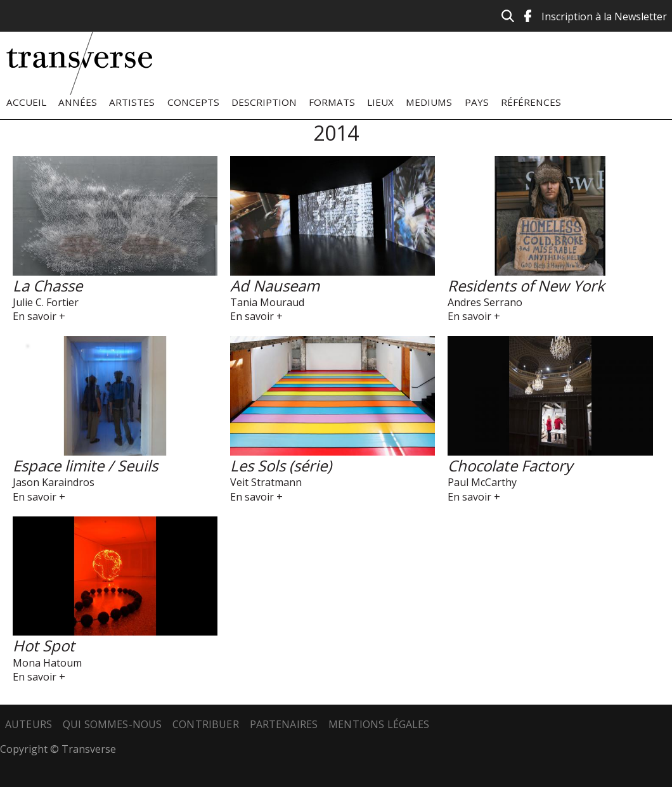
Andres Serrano (485, 302)
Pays (477, 102)
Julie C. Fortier (46, 302)
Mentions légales (379, 724)
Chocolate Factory (510, 465)
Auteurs (29, 724)
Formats (332, 102)
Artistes (132, 102)
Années (78, 102)
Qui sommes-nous (112, 724)
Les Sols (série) (281, 465)
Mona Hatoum (47, 663)
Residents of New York (526, 285)
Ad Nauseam (275, 285)
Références (531, 102)
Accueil (26, 102)
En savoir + (39, 316)
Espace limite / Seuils (85, 465)
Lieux (380, 102)
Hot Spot (44, 645)
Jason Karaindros (54, 482)
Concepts (193, 102)
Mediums (429, 102)
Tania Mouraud (267, 302)
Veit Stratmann (266, 482)
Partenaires (284, 724)
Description (264, 102)
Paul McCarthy (482, 482)
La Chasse (48, 285)
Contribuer (206, 724)
